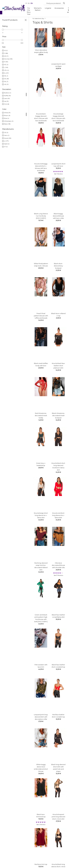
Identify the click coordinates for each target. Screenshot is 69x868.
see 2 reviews (41, 824)
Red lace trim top (41, 864)
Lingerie (48, 8)
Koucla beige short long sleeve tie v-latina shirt (41, 515)
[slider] (3, 30)
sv (29, 3)
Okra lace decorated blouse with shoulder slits (58, 565)
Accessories (59, 8)
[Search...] (54, 3)
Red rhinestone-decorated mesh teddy (41, 415)
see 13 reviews (58, 575)
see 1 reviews (58, 174)
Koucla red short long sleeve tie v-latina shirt (58, 515)
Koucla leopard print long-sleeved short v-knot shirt (58, 817)
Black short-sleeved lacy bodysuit (58, 266)
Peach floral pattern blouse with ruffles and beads (41, 316)
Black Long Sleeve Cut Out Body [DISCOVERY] (41, 216)
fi (26, 3)
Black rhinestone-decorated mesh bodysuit (58, 415)
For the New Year (29, 11)
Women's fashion (38, 9)
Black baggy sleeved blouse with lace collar (58, 216)
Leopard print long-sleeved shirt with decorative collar (41, 717)
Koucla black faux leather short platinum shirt (58, 366)
